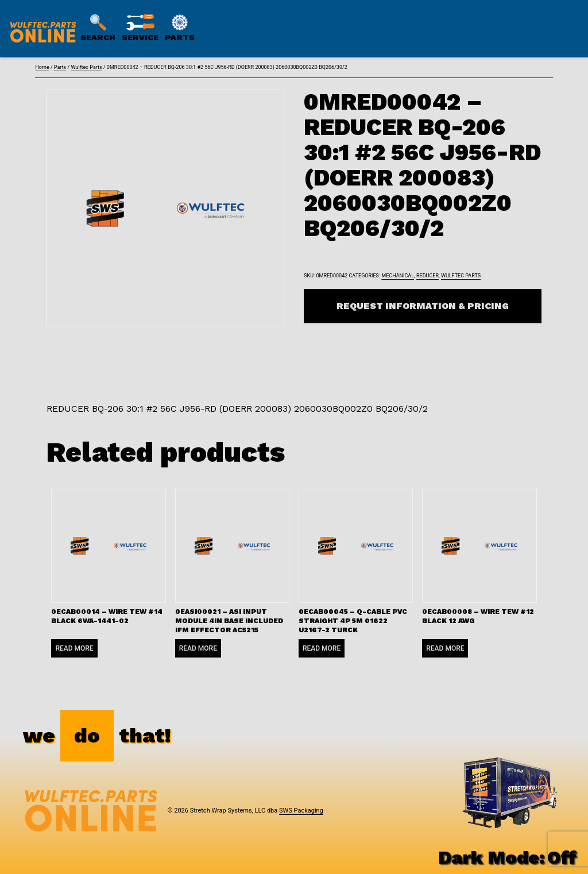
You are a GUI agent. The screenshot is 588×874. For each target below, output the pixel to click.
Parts (60, 67)
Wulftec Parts (86, 67)
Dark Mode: (507, 857)
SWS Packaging (301, 811)
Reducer (428, 276)
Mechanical (398, 276)
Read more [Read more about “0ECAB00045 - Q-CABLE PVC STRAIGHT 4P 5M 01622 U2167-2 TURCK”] (322, 648)
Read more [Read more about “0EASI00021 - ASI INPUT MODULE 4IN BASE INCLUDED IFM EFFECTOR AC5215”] (198, 648)
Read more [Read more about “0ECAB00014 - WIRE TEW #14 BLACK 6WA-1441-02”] (74, 648)
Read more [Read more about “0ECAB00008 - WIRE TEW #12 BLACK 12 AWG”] (445, 648)
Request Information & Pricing (423, 306)
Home (42, 67)
